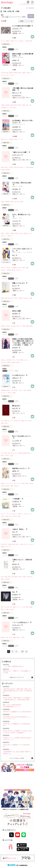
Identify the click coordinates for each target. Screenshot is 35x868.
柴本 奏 (14, 564)
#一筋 (24, 607)
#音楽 (2, 139)
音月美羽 (15, 314)
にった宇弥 (15, 441)
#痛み (14, 326)
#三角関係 (3, 108)
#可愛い (20, 105)
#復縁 (31, 607)
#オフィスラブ (17, 484)
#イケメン (3, 514)
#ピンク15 (9, 108)
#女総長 (3, 105)
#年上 (11, 516)
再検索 (31, 16)
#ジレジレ (26, 360)
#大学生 (11, 167)
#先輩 (2, 167)
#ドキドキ (3, 75)
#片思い (16, 298)
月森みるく (15, 378)
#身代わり (3, 326)
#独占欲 (11, 73)
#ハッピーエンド (9, 484)
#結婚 (2, 547)
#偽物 (16, 577)
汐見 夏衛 (15, 127)
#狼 (19, 167)
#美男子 (3, 637)
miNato (14, 60)
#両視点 (13, 362)
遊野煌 (14, 471)
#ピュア (3, 41)
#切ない (15, 108)
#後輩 (12, 486)
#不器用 (3, 170)
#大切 (30, 421)
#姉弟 (12, 105)
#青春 (14, 393)
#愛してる (19, 326)
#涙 (11, 326)
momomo (15, 348)
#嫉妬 (31, 298)
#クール (17, 41)
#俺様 (20, 453)
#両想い (25, 577)
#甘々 (8, 75)
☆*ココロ (15, 221)
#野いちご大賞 (9, 456)
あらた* (14, 286)
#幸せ (26, 421)
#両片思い (9, 360)
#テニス (9, 514)
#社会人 (8, 579)
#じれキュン (15, 514)
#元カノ (21, 390)
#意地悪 (9, 270)
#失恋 (31, 41)
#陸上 (18, 202)
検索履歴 (30, 8)
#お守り (10, 393)
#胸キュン (22, 41)
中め (14, 532)
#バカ (17, 453)
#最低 (31, 326)
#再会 (7, 516)
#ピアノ (7, 139)
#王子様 (3, 73)
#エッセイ (11, 421)
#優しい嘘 (29, 105)
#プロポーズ (8, 547)
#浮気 (15, 167)
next (26, 652)
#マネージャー (28, 514)
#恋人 (10, 577)
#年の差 (16, 486)
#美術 (12, 202)
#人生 (2, 421)
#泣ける (21, 233)
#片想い (20, 73)
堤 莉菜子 (15, 595)
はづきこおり (16, 155)
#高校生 (8, 41)
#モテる (13, 453)
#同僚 (10, 544)
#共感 (6, 423)
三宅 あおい (16, 28)
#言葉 (15, 421)
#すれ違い (3, 270)
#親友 (22, 202)
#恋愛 (6, 421)
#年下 (6, 544)
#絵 (15, 202)
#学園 (27, 41)
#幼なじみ (11, 298)
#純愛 (14, 607)
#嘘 (9, 453)
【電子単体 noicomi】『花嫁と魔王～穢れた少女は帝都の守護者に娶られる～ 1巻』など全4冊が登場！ (17, 691)
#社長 (22, 544)
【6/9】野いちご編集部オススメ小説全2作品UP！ (17, 712)
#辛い (19, 421)
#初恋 (24, 268)
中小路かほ (15, 501)
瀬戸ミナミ (15, 93)
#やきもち (3, 362)
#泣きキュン (4, 236)
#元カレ (32, 544)
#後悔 (23, 421)
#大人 (2, 577)
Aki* (13, 255)
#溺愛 (15, 73)
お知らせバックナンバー (17, 677)
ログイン (28, 4)
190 (22, 651)
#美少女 (12, 41)
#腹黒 (24, 105)
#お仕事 (31, 484)
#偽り (8, 326)
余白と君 (15, 408)
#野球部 (29, 390)
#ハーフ (20, 139)
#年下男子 (7, 486)
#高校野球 (3, 390)
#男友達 (25, 233)
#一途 (18, 360)
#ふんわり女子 (8, 607)
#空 (12, 390)
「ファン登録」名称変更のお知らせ (13, 666)
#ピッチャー (4, 393)
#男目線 (8, 170)
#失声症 (11, 139)
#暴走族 (8, 105)
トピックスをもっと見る (17, 758)
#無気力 (24, 73)
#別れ (27, 484)
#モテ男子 (12, 610)
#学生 (7, 637)
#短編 (2, 298)
